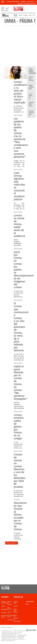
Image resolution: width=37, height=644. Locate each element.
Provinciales (11, 620)
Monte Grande (16, 15)
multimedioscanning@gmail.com (10, 634)
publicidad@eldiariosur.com (9, 635)
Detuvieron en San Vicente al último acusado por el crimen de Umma (20, 516)
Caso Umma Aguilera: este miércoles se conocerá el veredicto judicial (19, 186)
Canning (23, 2)
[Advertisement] (18, 46)
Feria (30, 15)
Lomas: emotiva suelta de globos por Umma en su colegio (19, 427)
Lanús (3, 606)
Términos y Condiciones (7, 627)
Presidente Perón (11, 616)
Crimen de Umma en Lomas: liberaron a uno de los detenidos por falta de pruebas (20, 471)
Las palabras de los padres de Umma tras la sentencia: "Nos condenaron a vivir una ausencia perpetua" (21, 138)
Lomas (20, 15)
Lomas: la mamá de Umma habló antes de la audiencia (19, 226)
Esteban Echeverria (13, 2)
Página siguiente (11, 543)
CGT (34, 15)
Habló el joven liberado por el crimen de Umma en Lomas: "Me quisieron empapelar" (21, 383)
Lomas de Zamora (18, 67)
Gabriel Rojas (16, 602)
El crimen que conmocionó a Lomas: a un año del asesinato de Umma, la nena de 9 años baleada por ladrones (21, 327)
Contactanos (30, 602)
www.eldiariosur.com (7, 631)
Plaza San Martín (16, 611)
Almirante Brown (4, 616)
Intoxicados (17, 621)
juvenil (16, 606)
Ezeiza (9, 612)
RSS (27, 604)
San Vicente (31, 2)
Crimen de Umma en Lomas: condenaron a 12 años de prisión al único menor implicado (21, 86)
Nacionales (5, 609)
